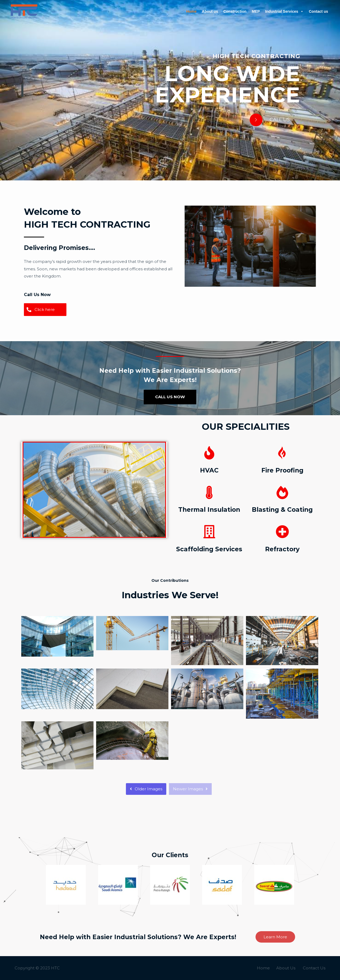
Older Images (146, 789)
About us (210, 11)
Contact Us (314, 968)
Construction (235, 11)
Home (191, 11)
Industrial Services (284, 11)
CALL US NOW (170, 397)
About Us (286, 968)
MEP (256, 11)
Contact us (318, 11)
